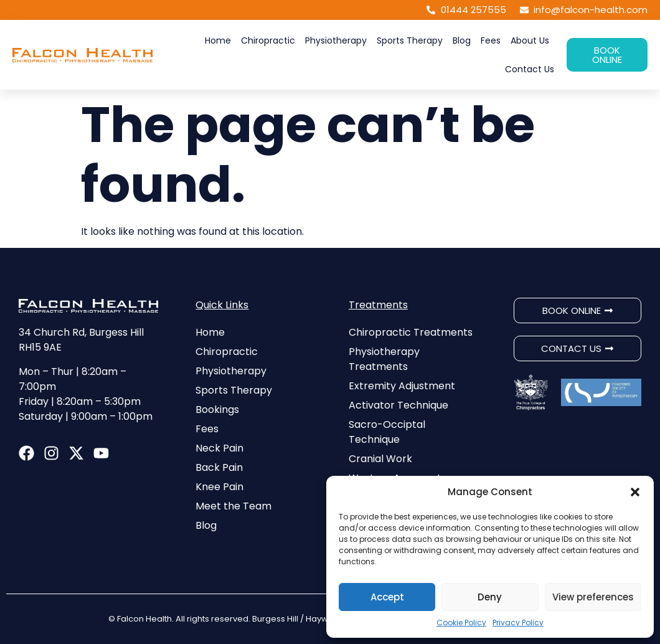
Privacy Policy (518, 623)
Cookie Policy (461, 623)
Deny (490, 597)
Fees (491, 40)
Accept (387, 597)
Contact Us (530, 69)
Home (218, 40)
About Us (530, 40)
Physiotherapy (336, 40)
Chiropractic (268, 40)
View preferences (593, 597)
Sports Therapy (410, 40)
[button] (635, 492)
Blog (462, 40)
